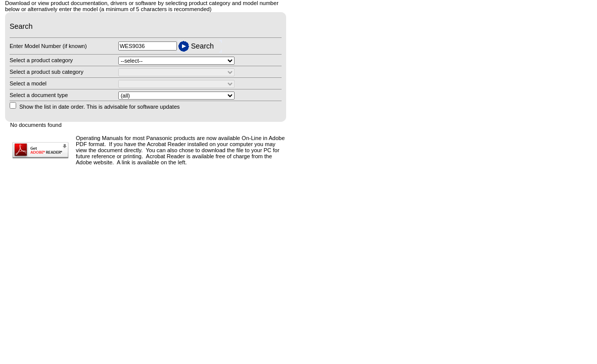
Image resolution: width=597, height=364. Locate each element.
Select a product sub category (47, 72)
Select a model (28, 83)
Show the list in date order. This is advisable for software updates (99, 107)
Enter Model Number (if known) (48, 46)
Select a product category (41, 60)
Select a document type (39, 95)
